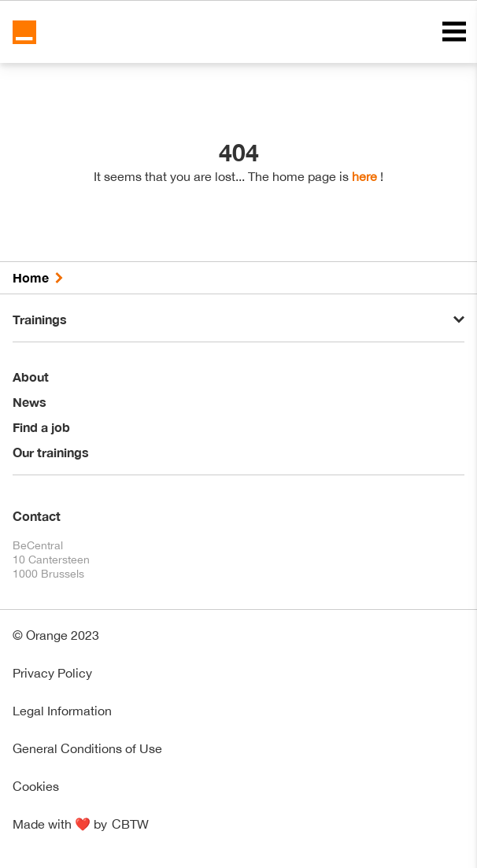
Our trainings (51, 452)
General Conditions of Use (87, 748)
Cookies (36, 786)
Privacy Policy (52, 673)
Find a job (41, 427)
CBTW (130, 824)
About (31, 377)
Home (31, 277)
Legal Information (62, 711)
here (364, 176)
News (30, 402)
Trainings (40, 319)
